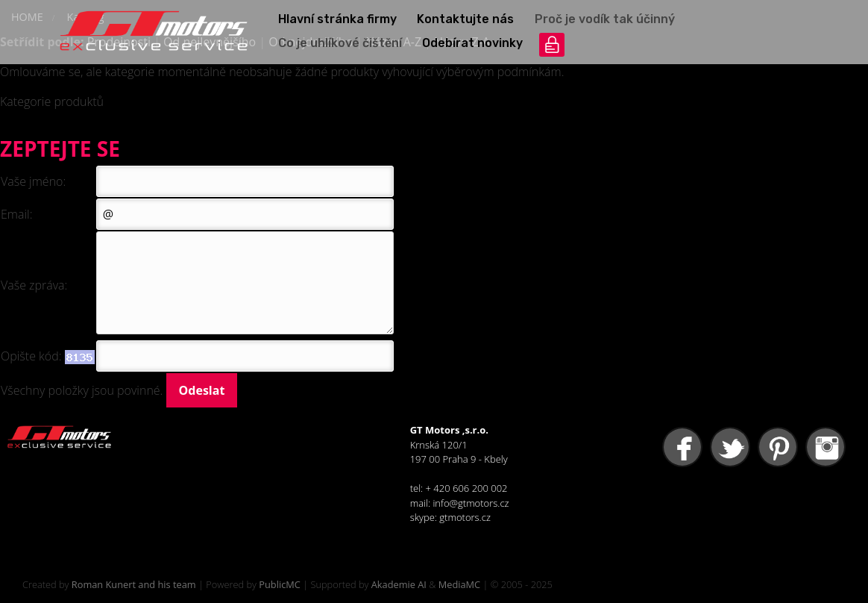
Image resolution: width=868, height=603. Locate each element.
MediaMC (459, 584)
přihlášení (552, 45)
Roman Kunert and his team (134, 584)
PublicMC (280, 584)
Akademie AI (399, 584)
